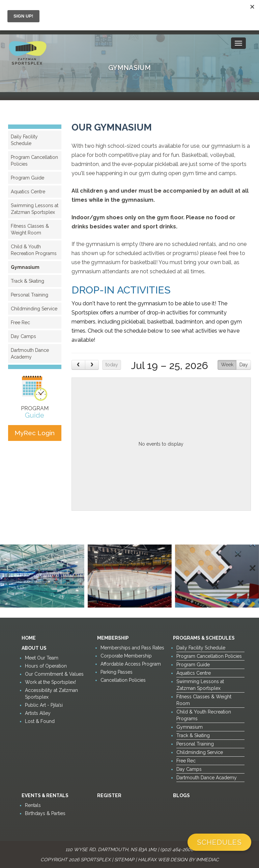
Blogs (181, 795)
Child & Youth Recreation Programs (34, 250)
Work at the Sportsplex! (50, 682)
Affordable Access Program (131, 664)
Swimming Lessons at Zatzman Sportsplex (35, 209)
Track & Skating (27, 281)
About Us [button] (34, 648)
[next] (92, 365)
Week (227, 365)
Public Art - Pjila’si (44, 705)
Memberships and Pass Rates (132, 648)
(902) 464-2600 (177, 849)
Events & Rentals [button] (45, 795)
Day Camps (23, 336)
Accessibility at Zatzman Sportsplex (51, 694)
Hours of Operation (46, 666)
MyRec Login (35, 433)
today (112, 365)
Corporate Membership (126, 656)
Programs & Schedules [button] (204, 638)
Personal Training (30, 295)
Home (29, 638)
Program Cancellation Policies (34, 161)
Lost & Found (40, 721)
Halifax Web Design (163, 860)
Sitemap (124, 860)
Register (109, 795)
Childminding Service (34, 309)
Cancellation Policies (123, 680)
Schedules (219, 842)
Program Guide (27, 178)
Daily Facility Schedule (24, 140)
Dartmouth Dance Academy (30, 354)
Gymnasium (25, 267)
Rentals (33, 805)
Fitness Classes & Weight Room (30, 229)
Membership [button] (113, 638)
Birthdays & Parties (45, 813)
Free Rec (20, 323)
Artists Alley (38, 713)
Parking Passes (117, 672)
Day (244, 365)
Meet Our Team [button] (42, 658)
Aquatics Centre (28, 192)
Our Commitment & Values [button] (54, 674)
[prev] (78, 365)
